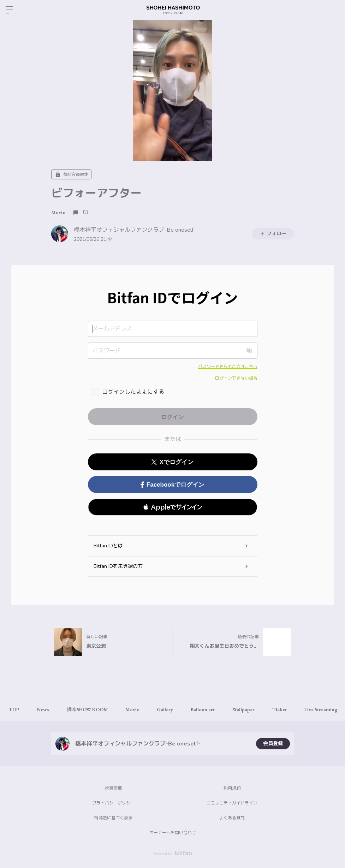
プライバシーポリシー (113, 803)
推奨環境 (113, 788)
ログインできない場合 (236, 378)
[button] (173, 507)
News (43, 709)
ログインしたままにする (133, 392)
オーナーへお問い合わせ (173, 833)
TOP (14, 709)
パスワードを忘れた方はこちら (228, 367)
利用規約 (232, 788)
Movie (58, 212)
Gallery (165, 709)
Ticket (280, 709)
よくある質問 (232, 818)
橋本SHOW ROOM (87, 709)
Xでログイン (172, 462)
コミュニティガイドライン (232, 803)
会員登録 (273, 744)
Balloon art (203, 709)
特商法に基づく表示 (113, 818)
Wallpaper (244, 709)
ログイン (334, 10)
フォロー (273, 234)
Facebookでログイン (172, 485)
